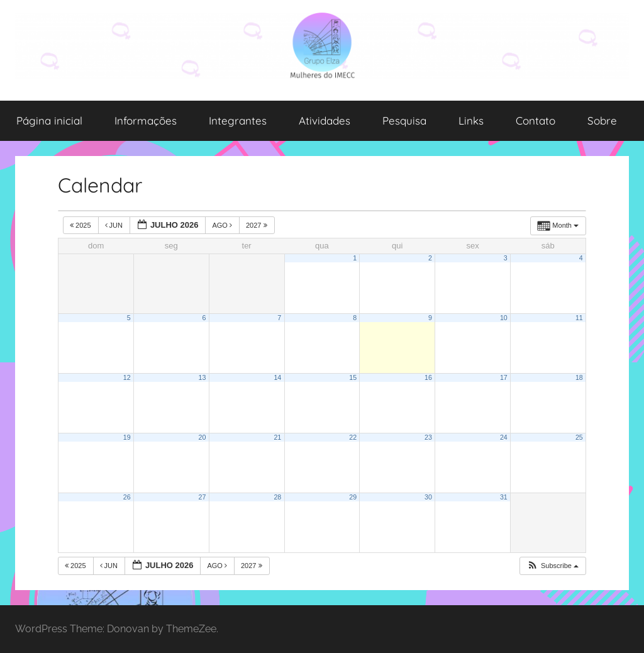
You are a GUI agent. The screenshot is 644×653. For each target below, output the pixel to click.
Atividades (325, 120)
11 (579, 318)
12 (127, 377)
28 (277, 497)
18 (579, 377)
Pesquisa (404, 120)
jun (115, 225)
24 (504, 437)
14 (277, 377)
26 (127, 497)
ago (223, 225)
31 (504, 497)
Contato (536, 120)
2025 (81, 225)
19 (127, 437)
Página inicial (49, 120)
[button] (552, 566)
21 (277, 437)
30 (428, 497)
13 (203, 377)
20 (203, 437)
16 (428, 377)
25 (579, 437)
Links (471, 120)
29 (353, 497)
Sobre (602, 120)
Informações (146, 120)
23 (428, 437)
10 (504, 318)
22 (353, 437)
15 (353, 377)
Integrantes (238, 120)
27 (203, 497)
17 (504, 377)
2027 (258, 225)
